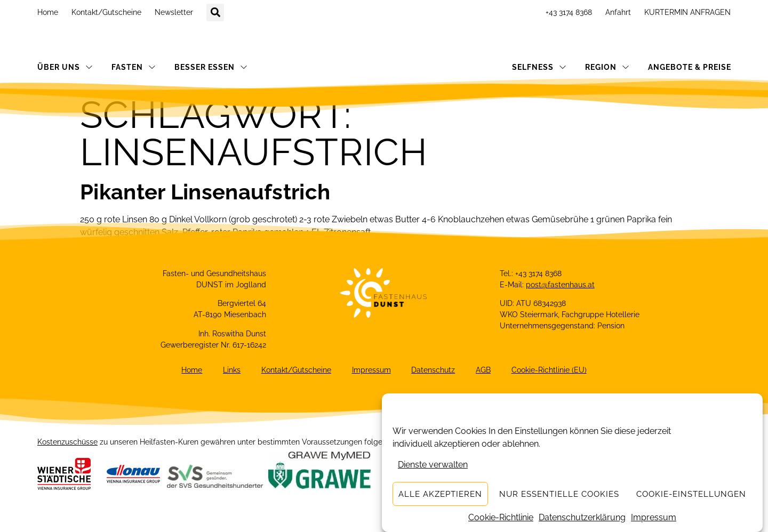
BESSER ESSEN (211, 67)
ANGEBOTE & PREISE (690, 67)
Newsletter (174, 12)
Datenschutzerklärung (582, 517)
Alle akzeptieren (440, 494)
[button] (215, 13)
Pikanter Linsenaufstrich (205, 192)
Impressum (654, 517)
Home (48, 12)
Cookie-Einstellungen (691, 494)
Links (231, 370)
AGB (485, 370)
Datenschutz (434, 370)
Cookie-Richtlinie (501, 517)
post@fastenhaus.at (560, 285)
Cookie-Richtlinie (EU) (551, 370)
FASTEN (134, 67)
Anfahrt (618, 12)
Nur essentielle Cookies (559, 494)
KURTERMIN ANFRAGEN (687, 12)
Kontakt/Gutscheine (106, 12)
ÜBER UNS (65, 67)
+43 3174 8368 (569, 12)
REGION (607, 67)
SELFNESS (539, 67)
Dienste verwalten (433, 465)
